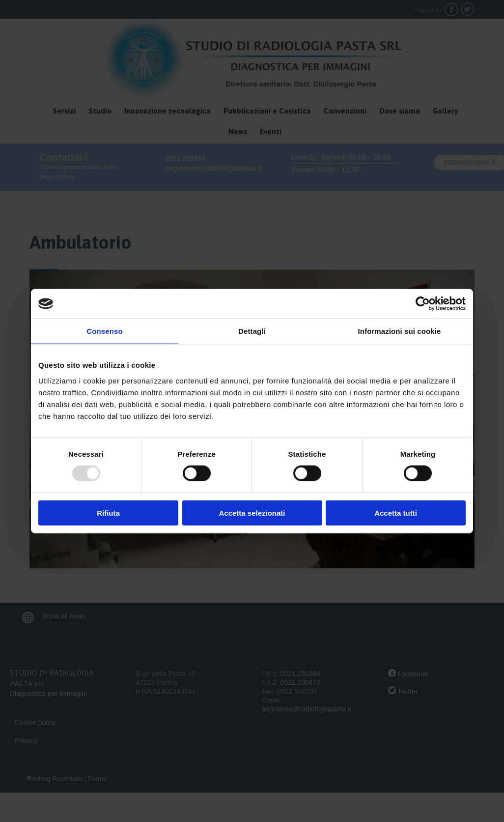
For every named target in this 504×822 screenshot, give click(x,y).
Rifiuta (108, 513)
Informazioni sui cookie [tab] (400, 331)
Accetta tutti (396, 513)
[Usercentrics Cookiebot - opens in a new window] (423, 304)
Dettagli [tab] (252, 331)
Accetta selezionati (252, 513)
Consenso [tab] (104, 331)
